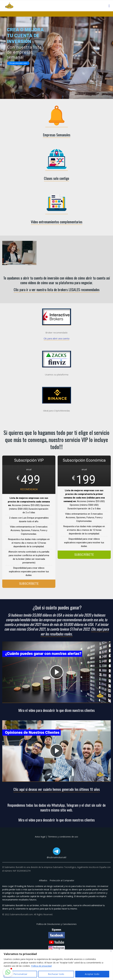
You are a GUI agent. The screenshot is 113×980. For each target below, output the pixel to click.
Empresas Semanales (57, 135)
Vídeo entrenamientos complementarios (57, 222)
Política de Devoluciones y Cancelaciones (56, 924)
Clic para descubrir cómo (18, 63)
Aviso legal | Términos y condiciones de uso (56, 837)
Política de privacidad (41, 966)
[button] (8, 972)
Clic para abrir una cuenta (56, 338)
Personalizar (20, 974)
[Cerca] (111, 951)
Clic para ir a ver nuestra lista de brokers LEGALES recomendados (57, 289)
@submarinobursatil (56, 857)
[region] (56, 965)
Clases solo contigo (56, 178)
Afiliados (43, 880)
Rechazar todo (56, 974)
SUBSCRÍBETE (29, 584)
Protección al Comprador (62, 880)
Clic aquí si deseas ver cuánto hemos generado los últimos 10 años (57, 789)
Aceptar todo (92, 974)
